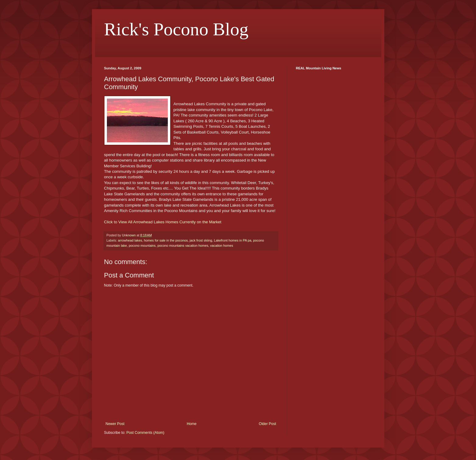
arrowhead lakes (130, 240)
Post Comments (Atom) (145, 433)
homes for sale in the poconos (166, 240)
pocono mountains (142, 246)
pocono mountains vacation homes (183, 246)
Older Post (268, 424)
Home (192, 424)
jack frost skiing (201, 240)
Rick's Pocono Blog (176, 29)
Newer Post (115, 424)
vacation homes (222, 246)
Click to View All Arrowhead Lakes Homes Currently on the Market (163, 222)
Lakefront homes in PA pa (233, 240)
